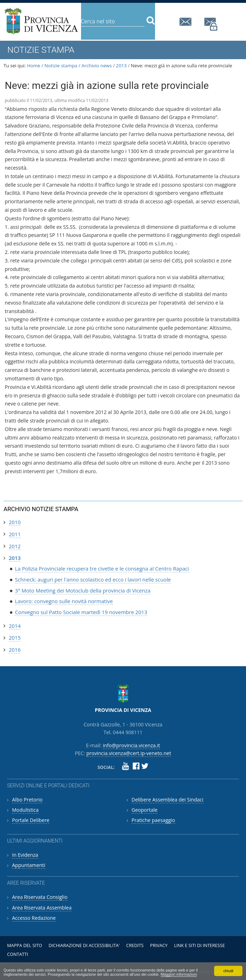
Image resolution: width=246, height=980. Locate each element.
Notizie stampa (61, 66)
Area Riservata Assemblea (42, 908)
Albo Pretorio (27, 800)
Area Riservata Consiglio (40, 897)
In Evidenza (25, 855)
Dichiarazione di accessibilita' (84, 945)
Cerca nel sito (81, 16)
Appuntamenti (29, 865)
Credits (135, 945)
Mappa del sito (25, 945)
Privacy (159, 945)
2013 (121, 66)
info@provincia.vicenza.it (187, 22)
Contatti (18, 954)
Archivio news (96, 66)
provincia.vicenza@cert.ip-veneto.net (211, 24)
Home (34, 66)
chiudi (228, 971)
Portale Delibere (31, 820)
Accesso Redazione (34, 918)
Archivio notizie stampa (41, 509)
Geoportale (145, 810)
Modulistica (25, 810)
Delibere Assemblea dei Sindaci (168, 800)
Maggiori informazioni (179, 974)
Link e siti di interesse (199, 945)
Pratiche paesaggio (153, 820)
